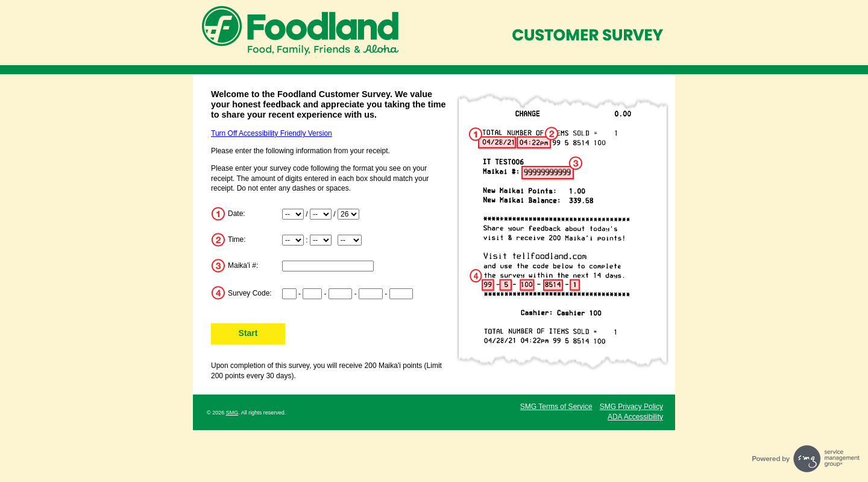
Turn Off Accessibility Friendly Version (272, 133)
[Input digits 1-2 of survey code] (289, 294)
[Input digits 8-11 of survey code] (371, 294)
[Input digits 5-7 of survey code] (341, 294)
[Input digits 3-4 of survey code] (312, 294)
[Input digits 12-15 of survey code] (401, 294)
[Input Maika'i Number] (328, 266)
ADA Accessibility (635, 417)
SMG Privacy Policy (631, 407)
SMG (232, 413)
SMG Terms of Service (556, 407)
